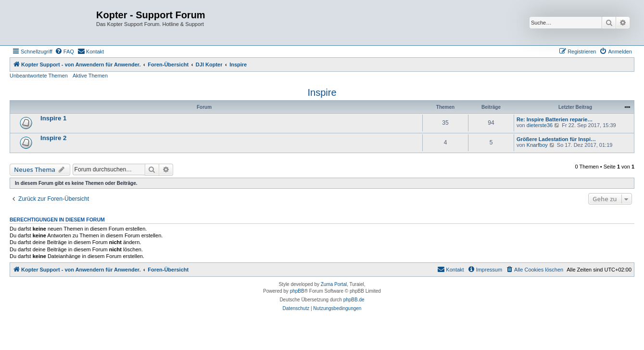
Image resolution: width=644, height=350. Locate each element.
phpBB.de (354, 300)
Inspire (322, 92)
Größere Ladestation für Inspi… (556, 139)
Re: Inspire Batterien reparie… (555, 119)
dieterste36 (540, 125)
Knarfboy (537, 145)
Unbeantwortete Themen (39, 76)
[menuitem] (64, 52)
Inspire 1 (53, 118)
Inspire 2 (53, 138)
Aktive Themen (90, 76)
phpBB (297, 291)
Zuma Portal (334, 284)
